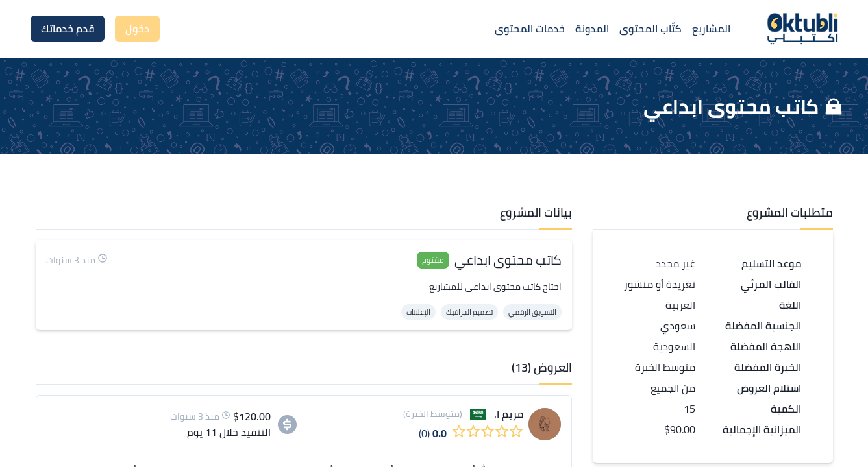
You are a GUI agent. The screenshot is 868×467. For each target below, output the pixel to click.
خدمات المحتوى (530, 29)
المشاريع (711, 29)
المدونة (592, 29)
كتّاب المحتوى (651, 29)
